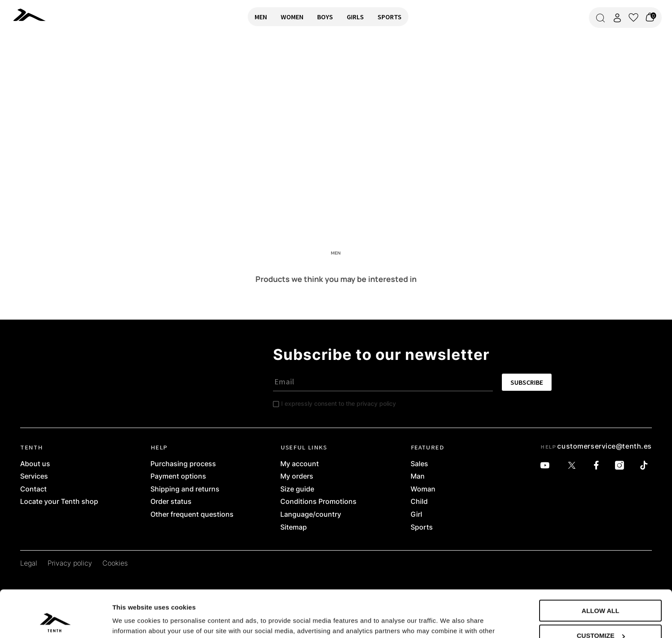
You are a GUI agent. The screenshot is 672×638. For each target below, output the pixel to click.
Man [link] (418, 476)
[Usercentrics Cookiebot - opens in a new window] (55, 621)
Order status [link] (171, 502)
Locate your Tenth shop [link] (59, 502)
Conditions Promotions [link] (318, 502)
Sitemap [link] (294, 527)
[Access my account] (617, 18)
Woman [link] (423, 489)
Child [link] (419, 502)
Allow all (600, 567)
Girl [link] (416, 515)
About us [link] (35, 464)
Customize (601, 592)
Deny (600, 617)
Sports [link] (422, 527)
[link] (34, 15)
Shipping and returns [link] (185, 489)
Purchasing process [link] (183, 464)
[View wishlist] (633, 18)
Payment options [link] (178, 476)
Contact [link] (33, 489)
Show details (132, 621)
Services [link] (34, 476)
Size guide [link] (297, 489)
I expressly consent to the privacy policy (339, 403)
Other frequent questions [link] (192, 515)
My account (300, 464)
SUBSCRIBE (527, 382)
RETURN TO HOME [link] (31, 63)
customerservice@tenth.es (604, 446)
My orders (297, 476)
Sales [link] (419, 464)
